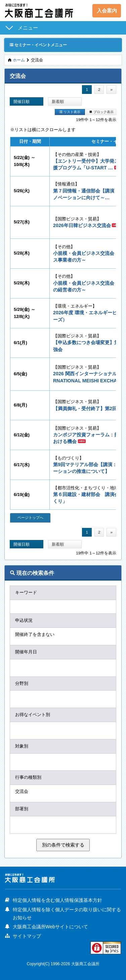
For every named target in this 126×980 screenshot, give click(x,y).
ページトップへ (30, 518)
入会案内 (107, 11)
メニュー (28, 28)
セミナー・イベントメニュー (38, 45)
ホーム (19, 60)
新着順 (58, 101)
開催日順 (22, 101)
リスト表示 (70, 112)
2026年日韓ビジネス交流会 (82, 225)
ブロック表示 (101, 112)
